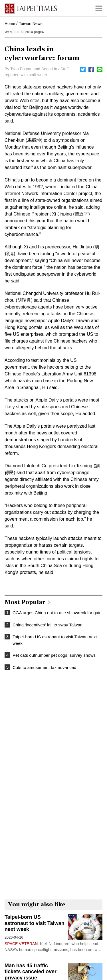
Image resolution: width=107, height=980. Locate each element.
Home (10, 24)
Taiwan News (31, 24)
